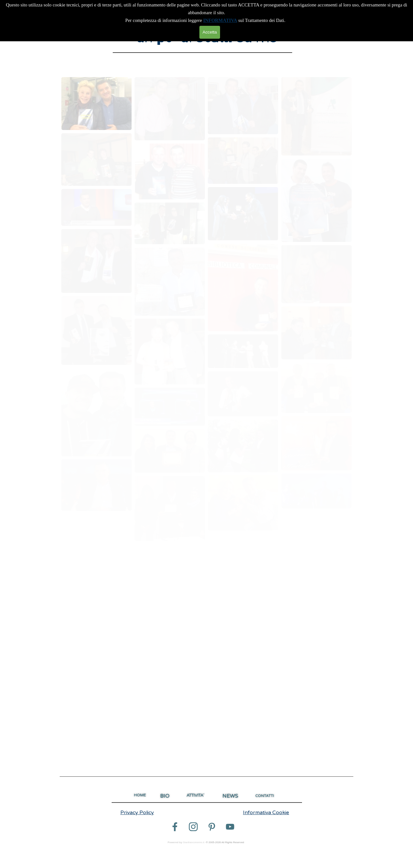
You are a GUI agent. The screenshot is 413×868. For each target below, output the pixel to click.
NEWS (230, 796)
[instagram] (193, 827)
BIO (165, 796)
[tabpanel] (206, 777)
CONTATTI (265, 796)
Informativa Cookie (266, 813)
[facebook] (175, 827)
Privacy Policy (137, 813)
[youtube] (230, 827)
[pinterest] (212, 827)
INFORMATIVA (220, 20)
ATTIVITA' (195, 795)
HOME (140, 795)
